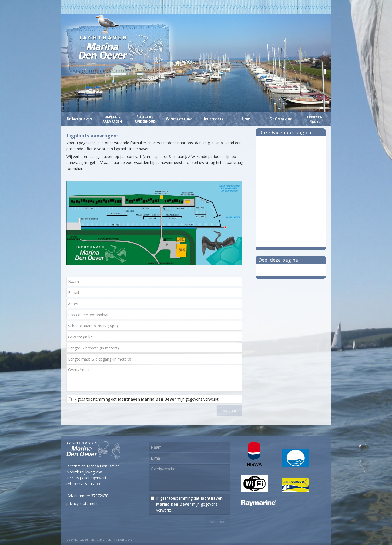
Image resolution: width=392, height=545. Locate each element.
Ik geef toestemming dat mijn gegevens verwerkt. (146, 399)
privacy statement (82, 504)
